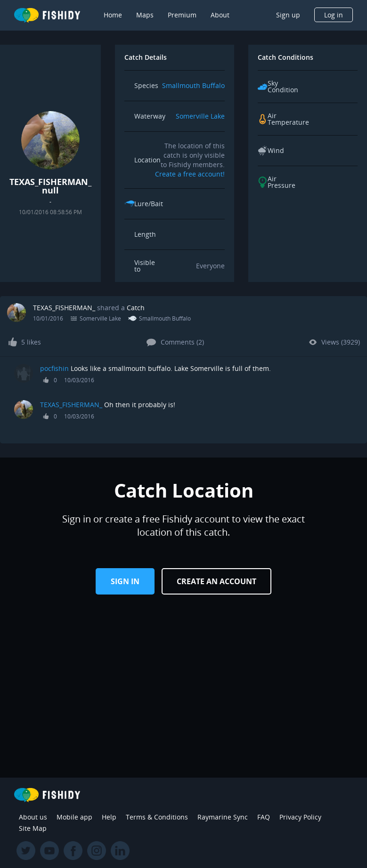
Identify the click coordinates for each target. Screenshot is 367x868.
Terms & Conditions (157, 817)
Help (109, 817)
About (220, 15)
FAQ (264, 817)
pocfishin (54, 368)
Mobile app (74, 817)
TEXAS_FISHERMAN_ (64, 308)
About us (33, 817)
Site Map (33, 828)
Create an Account (216, 581)
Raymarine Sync (223, 817)
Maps (145, 15)
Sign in (125, 581)
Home (113, 15)
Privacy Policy (300, 817)
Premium (182, 15)
